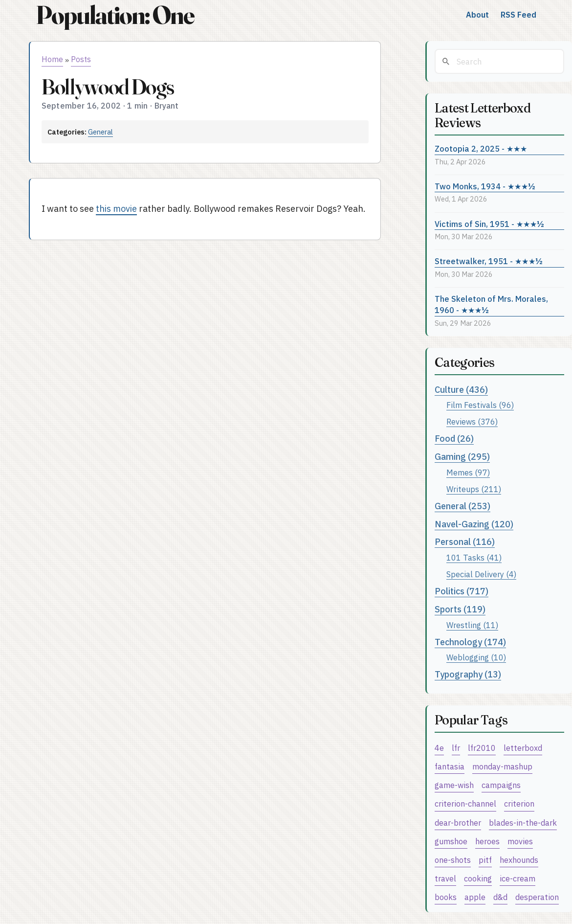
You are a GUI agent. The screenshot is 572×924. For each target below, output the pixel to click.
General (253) (462, 506)
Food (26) (454, 439)
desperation (537, 897)
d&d (500, 897)
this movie (116, 209)
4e (439, 748)
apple (475, 897)
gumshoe (451, 841)
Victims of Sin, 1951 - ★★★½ (489, 224)
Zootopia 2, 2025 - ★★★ (481, 148)
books (446, 897)
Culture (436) (461, 390)
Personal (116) (465, 542)
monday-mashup (502, 766)
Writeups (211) (474, 489)
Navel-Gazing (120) (474, 524)
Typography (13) (468, 674)
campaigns (501, 785)
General (100, 132)
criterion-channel (465, 803)
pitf (485, 860)
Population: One (115, 15)
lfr (456, 748)
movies (520, 841)
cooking (478, 878)
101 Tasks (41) (474, 557)
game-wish (454, 785)
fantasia (450, 766)
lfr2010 (482, 748)
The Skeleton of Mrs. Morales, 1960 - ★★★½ (491, 304)
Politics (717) (462, 591)
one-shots (453, 860)
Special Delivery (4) (481, 574)
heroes (487, 841)
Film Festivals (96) (480, 405)
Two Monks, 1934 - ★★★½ (485, 186)
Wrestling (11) (472, 625)
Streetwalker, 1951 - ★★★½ (489, 261)
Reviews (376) (472, 421)
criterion (519, 803)
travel (445, 878)
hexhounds (519, 860)
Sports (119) (460, 609)
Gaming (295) (462, 457)
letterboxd (523, 748)
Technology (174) (470, 642)
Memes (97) (468, 472)
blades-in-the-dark (523, 823)
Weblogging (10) (476, 657)
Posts (81, 59)
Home (52, 59)
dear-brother (458, 823)
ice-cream (517, 878)
